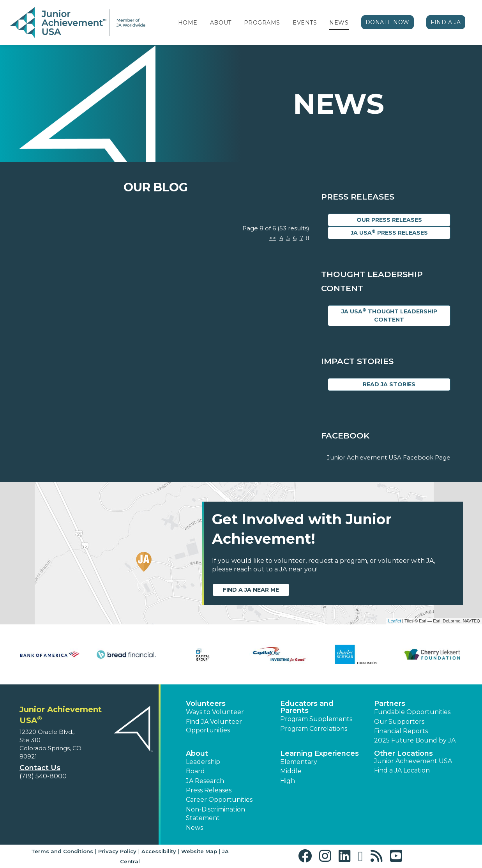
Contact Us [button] (40, 768)
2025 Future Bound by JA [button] (415, 740)
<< (273, 238)
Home (188, 23)
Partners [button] (390, 704)
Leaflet (395, 621)
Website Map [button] (199, 851)
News (339, 23)
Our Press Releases (389, 220)
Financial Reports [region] (401, 731)
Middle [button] (291, 771)
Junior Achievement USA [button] (413, 761)
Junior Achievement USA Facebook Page (389, 457)
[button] (307, 856)
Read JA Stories (389, 384)
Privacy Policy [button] (117, 851)
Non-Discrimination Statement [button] (215, 814)
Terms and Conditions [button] (62, 851)
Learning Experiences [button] (320, 753)
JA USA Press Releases (389, 232)
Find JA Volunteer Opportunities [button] (214, 726)
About (221, 23)
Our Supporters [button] (399, 722)
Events (305, 23)
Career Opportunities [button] (219, 800)
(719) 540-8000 (43, 776)
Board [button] (195, 771)
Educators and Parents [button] (307, 707)
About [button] (197, 753)
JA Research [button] (205, 781)
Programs (262, 23)
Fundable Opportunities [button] (412, 712)
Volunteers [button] (206, 704)
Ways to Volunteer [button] (215, 712)
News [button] (194, 828)
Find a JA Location (402, 770)
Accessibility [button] (159, 851)
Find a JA (446, 22)
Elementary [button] (299, 762)
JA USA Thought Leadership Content (389, 315)
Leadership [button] (203, 762)
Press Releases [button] (209, 790)
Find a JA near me (251, 590)
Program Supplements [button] (316, 719)
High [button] (288, 781)
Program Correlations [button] (314, 729)
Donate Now (388, 22)
